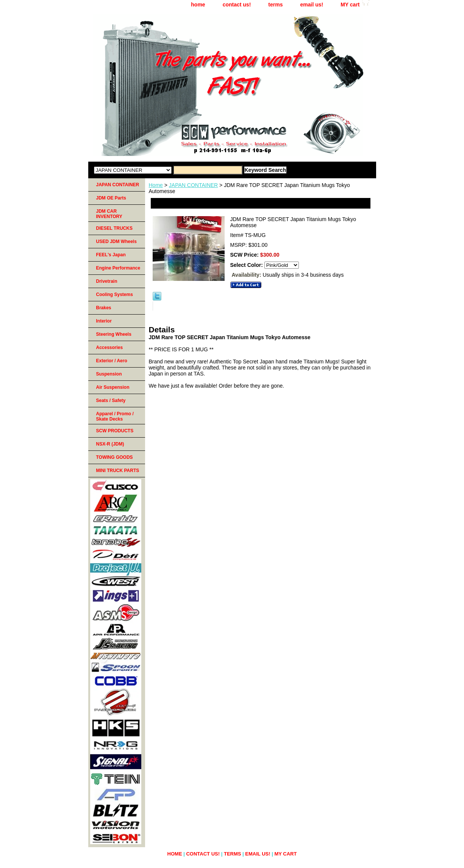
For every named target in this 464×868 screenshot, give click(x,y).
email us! (312, 5)
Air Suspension (113, 387)
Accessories (110, 348)
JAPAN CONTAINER (193, 185)
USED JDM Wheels (116, 242)
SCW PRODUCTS (115, 431)
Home (156, 185)
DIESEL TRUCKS (114, 228)
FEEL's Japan (111, 255)
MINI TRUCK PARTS (118, 471)
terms (275, 5)
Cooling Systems (115, 295)
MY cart (350, 5)
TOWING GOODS (115, 457)
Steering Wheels (114, 334)
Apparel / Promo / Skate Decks (115, 416)
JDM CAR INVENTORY (109, 214)
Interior (104, 321)
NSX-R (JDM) (110, 444)
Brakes (104, 308)
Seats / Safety (111, 400)
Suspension (109, 374)
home (198, 5)
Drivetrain (107, 281)
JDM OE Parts (111, 198)
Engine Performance (118, 268)
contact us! (237, 5)
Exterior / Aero (112, 361)
